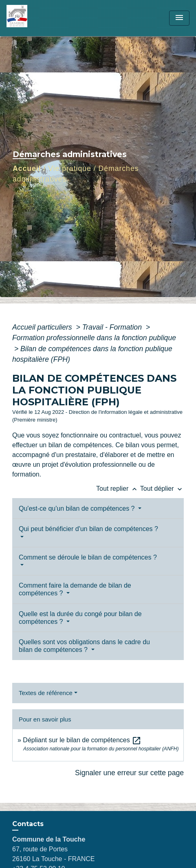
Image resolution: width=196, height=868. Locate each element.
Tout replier (118, 489)
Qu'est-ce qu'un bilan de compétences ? (78, 508)
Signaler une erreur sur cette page (129, 773)
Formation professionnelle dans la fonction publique (94, 338)
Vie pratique (70, 168)
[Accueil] (37, 18)
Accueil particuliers (43, 327)
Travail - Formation (113, 327)
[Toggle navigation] (179, 18)
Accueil (27, 168)
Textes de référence (46, 693)
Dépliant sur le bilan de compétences (82, 740)
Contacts (28, 824)
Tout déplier (162, 489)
